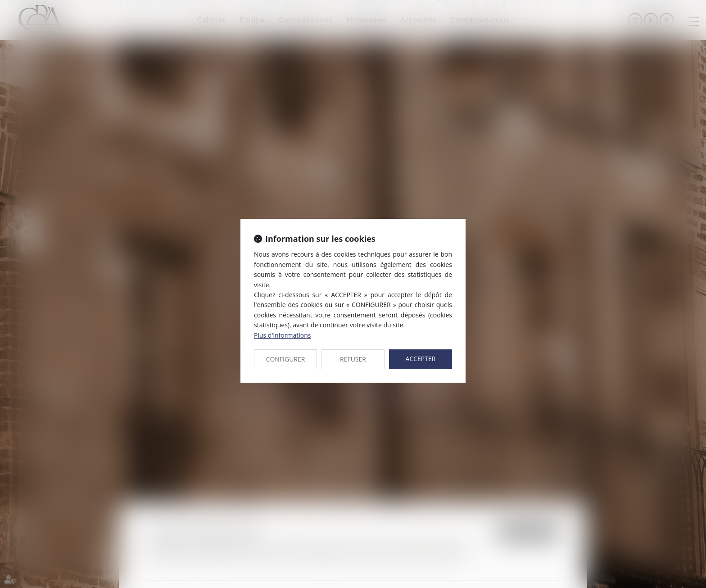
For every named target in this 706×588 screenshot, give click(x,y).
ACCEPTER (421, 359)
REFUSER (353, 359)
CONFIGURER (286, 359)
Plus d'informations (282, 335)
